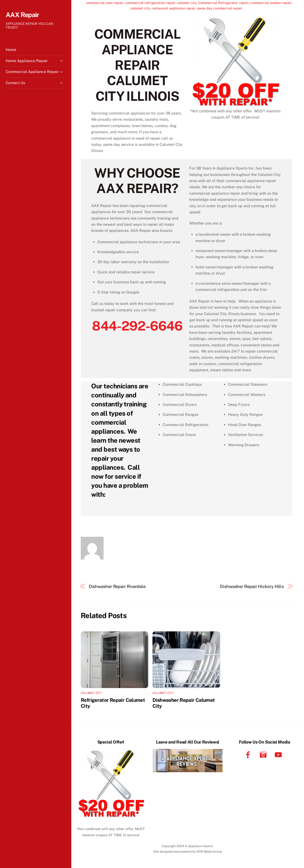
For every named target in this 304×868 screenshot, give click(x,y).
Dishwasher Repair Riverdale (117, 586)
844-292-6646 (137, 326)
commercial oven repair (105, 3)
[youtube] (279, 754)
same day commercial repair (220, 8)
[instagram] (264, 754)
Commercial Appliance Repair (36, 72)
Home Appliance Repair (36, 61)
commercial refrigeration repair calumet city (161, 3)
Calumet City (91, 693)
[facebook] (249, 754)
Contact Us (36, 83)
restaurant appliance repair (173, 8)
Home (11, 50)
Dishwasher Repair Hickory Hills (252, 586)
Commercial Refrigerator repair (223, 3)
